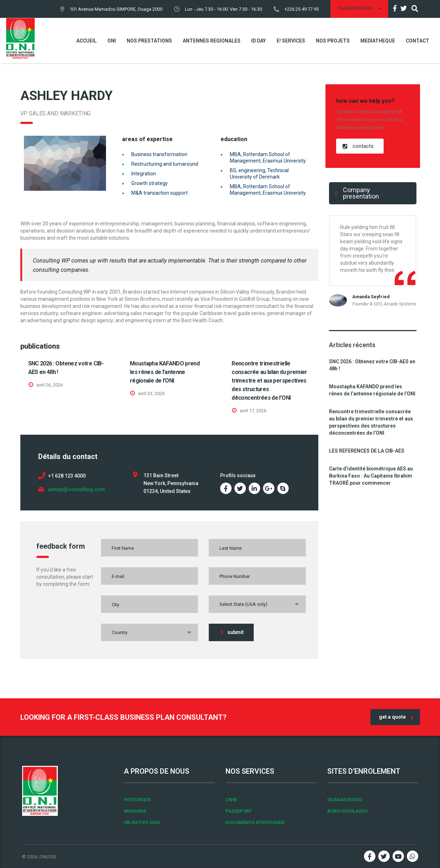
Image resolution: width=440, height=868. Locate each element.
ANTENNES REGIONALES (212, 41)
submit (232, 632)
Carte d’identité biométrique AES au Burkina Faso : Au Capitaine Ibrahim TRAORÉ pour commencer (371, 476)
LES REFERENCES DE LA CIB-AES (367, 451)
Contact (418, 41)
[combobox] (257, 604)
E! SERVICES (291, 41)
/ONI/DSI (47, 857)
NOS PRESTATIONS (149, 41)
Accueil (87, 41)
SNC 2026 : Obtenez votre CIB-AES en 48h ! (372, 365)
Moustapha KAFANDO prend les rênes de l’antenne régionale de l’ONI (165, 372)
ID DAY (259, 41)
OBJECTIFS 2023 (142, 822)
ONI (112, 41)
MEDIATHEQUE (378, 41)
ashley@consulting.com (77, 489)
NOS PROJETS (333, 41)
